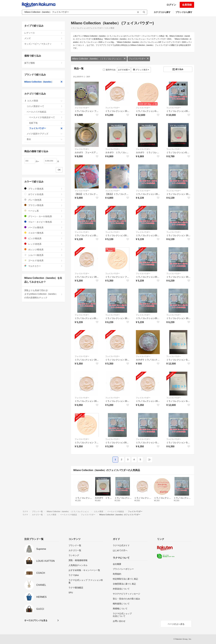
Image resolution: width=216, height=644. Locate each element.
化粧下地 (46, 123)
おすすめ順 (124, 70)
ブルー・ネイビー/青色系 (43, 222)
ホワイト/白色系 (43, 194)
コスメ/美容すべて (45, 106)
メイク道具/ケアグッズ (45, 134)
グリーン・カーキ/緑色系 (43, 216)
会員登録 (187, 5)
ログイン (171, 5)
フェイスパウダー (139, 59)
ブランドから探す (184, 12)
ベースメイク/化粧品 (45, 112)
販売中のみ (109, 70)
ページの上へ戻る (176, 624)
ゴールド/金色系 (43, 260)
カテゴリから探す (162, 12)
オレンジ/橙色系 (43, 249)
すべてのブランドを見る (36, 620)
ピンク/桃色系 (43, 238)
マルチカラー (43, 266)
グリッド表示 (141, 70)
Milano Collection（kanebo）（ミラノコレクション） (99, 59)
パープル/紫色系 (43, 227)
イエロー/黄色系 (43, 233)
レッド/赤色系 (43, 244)
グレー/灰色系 (43, 200)
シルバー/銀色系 (43, 255)
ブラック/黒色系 (43, 189)
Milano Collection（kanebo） (43, 82)
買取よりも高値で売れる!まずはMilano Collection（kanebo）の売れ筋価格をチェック (43, 294)
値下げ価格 (43, 63)
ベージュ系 (43, 211)
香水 (45, 139)
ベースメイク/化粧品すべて (46, 117)
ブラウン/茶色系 (43, 205)
